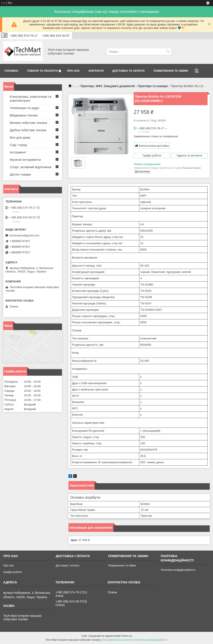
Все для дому (20, 137)
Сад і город (18, 145)
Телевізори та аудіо (24, 108)
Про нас (73, 71)
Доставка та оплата (129, 71)
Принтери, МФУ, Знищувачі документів (108, 86)
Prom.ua (127, 636)
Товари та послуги (42, 71)
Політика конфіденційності (178, 570)
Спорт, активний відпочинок (31, 167)
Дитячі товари (20, 174)
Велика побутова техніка (28, 123)
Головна (11, 71)
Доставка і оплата (67, 565)
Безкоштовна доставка (154, 146)
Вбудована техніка (24, 115)
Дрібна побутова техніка (28, 130)
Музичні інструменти (25, 160)
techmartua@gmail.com (24, 235)
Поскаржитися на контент (118, 640)
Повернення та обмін (171, 71)
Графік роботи (13, 572)
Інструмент (18, 152)
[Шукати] (168, 52)
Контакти (96, 71)
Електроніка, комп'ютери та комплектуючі (31, 99)
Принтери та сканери (153, 86)
